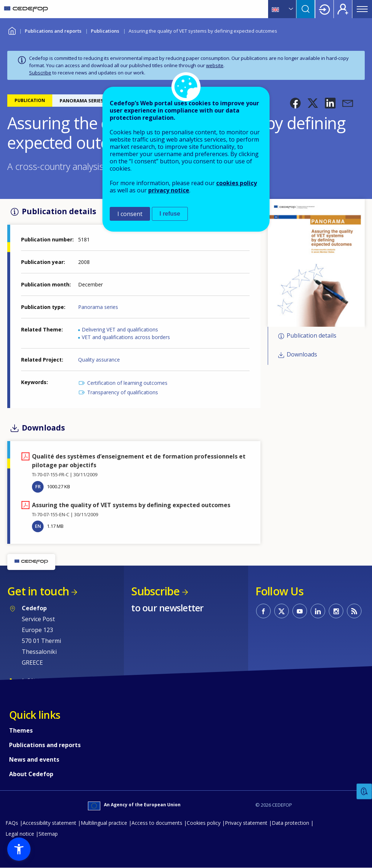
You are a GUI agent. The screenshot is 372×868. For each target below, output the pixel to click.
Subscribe (40, 73)
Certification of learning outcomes (127, 383)
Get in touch (38, 591)
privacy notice (169, 190)
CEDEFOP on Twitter (282, 611)
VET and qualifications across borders (126, 337)
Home (12, 30)
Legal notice (20, 834)
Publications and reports (53, 31)
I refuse (170, 214)
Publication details (312, 335)
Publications (105, 31)
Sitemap (48, 834)
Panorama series (98, 307)
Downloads (302, 355)
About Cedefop (31, 774)
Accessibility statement (49, 823)
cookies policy (236, 183)
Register (343, 9)
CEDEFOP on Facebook (263, 611)
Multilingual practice (104, 823)
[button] (295, 103)
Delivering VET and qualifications (120, 329)
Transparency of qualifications (123, 392)
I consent (130, 214)
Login (324, 9)
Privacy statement (246, 823)
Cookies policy (204, 823)
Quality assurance (99, 360)
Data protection (290, 823)
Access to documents (157, 823)
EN (38, 526)
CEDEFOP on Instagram (336, 611)
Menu (362, 9)
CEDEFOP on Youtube (300, 611)
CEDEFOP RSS (354, 611)
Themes (21, 730)
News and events (34, 759)
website (215, 65)
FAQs (12, 823)
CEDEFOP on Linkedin (318, 611)
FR (38, 486)
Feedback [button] (364, 792)
